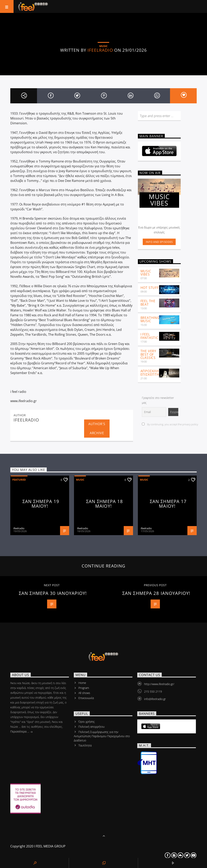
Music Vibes (146, 273)
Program (84, 688)
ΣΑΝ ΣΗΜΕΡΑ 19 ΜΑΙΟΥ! (41, 504)
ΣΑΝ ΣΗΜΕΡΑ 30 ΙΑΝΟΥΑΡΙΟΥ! (53, 593)
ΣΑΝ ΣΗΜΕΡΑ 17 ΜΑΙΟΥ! (168, 504)
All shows (84, 693)
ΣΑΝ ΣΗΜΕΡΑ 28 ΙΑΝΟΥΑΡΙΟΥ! (156, 593)
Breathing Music (150, 319)
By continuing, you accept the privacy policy (170, 424)
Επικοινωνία (86, 698)
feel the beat (148, 303)
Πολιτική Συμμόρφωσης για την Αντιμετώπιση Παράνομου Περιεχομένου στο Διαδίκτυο (102, 736)
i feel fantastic (149, 336)
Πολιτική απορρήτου (91, 727)
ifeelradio (100, 50)
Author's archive (97, 428)
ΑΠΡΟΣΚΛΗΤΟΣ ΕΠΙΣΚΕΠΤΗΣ (153, 373)
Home (82, 683)
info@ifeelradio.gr (155, 699)
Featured (19, 480)
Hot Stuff (150, 288)
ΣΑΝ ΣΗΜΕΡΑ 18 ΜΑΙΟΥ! (105, 504)
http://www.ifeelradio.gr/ (159, 684)
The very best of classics (148, 354)
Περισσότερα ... (22, 732)
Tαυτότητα (85, 745)
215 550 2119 (153, 691)
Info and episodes (159, 242)
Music (80, 480)
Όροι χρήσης (87, 722)
